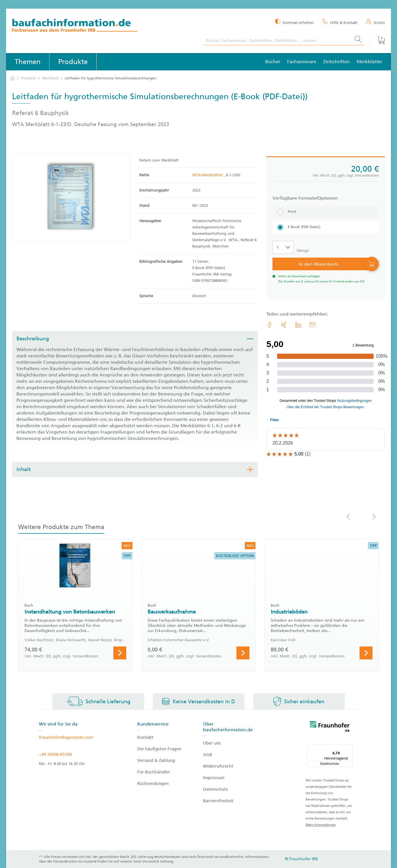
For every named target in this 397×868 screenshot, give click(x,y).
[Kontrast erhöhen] (294, 22)
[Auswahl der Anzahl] (283, 247)
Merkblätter (369, 62)
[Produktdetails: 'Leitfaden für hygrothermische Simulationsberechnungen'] (72, 198)
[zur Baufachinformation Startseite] (103, 26)
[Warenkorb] (378, 40)
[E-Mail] (313, 325)
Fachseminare (302, 62)
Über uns (212, 743)
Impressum (214, 778)
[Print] (326, 212)
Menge (303, 251)
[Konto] (376, 22)
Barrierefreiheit (218, 801)
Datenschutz (216, 789)
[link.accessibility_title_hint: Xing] (284, 325)
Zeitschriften (336, 62)
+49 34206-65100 (55, 754)
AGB (207, 755)
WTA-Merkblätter (208, 175)
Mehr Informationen (321, 825)
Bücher (273, 62)
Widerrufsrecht (218, 766)
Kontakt (145, 737)
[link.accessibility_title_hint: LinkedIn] (298, 325)
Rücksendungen (153, 783)
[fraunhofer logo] (330, 728)
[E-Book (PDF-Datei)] (326, 227)
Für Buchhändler (154, 772)
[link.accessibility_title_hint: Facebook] (269, 325)
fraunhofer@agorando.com (66, 737)
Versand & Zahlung (156, 760)
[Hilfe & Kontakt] (340, 22)
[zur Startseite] (13, 78)
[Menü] (349, 747)
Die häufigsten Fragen (159, 749)
